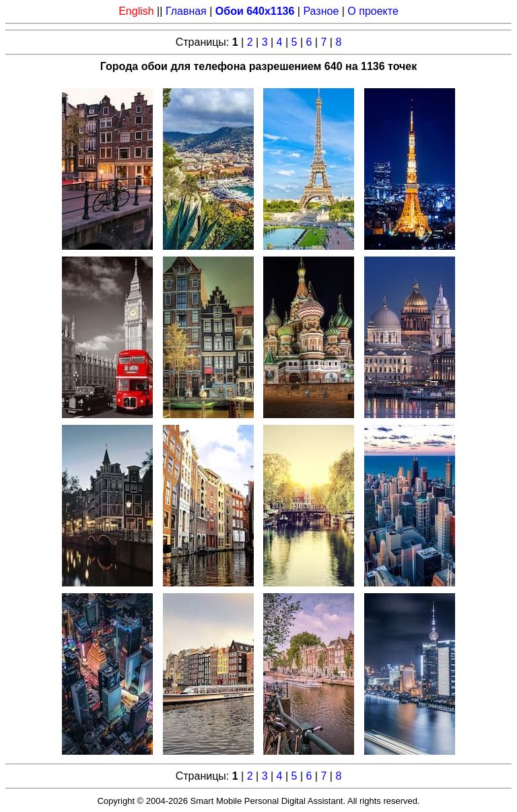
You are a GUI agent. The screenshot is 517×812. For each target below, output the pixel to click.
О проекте (373, 11)
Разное (321, 11)
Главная (186, 11)
